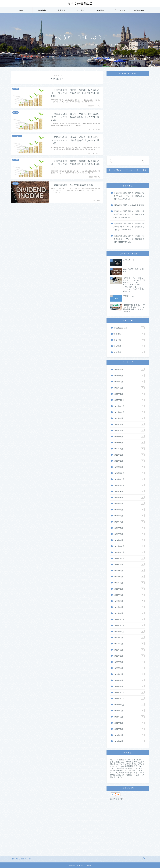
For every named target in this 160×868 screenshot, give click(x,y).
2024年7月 (129, 503)
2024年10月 (129, 485)
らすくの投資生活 (80, 3)
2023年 (24, 859)
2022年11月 (129, 625)
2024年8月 (129, 497)
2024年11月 (129, 479)
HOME (22, 10)
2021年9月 (129, 710)
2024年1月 (129, 540)
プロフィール (120, 10)
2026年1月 (129, 394)
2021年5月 (129, 735)
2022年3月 (129, 674)
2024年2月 (129, 534)
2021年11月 (129, 698)
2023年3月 (129, 601)
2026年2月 (129, 388)
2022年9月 (129, 637)
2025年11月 (129, 406)
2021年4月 (129, 741)
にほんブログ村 (116, 799)
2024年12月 (129, 473)
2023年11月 (129, 552)
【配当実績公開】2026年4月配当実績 (129, 205)
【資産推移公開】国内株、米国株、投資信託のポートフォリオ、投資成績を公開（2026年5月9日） (129, 196)
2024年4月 (129, 522)
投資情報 (42, 10)
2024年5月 (129, 516)
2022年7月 (129, 650)
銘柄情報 (100, 10)
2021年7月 (129, 723)
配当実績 (81, 10)
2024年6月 (129, 510)
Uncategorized (129, 328)
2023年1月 (129, 613)
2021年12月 (129, 692)
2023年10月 (129, 558)
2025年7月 (129, 430)
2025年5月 (129, 442)
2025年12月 (129, 400)
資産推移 (62, 10)
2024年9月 (129, 491)
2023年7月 (129, 576)
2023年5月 (129, 589)
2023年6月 (129, 583)
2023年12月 (129, 546)
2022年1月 (129, 686)
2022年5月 (129, 662)
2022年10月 (129, 631)
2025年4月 (129, 449)
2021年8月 (129, 717)
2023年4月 (129, 595)
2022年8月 (129, 644)
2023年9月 (129, 564)
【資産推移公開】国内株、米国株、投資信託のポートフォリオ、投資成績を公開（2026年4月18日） (129, 239)
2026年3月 (129, 381)
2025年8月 (129, 424)
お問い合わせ (139, 10)
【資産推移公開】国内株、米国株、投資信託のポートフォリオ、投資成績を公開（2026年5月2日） (129, 214)
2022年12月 (129, 619)
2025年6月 (129, 436)
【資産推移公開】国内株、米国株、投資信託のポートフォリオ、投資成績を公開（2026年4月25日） (129, 227)
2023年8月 (129, 570)
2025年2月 (129, 461)
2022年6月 (129, 656)
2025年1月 (129, 467)
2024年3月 (129, 528)
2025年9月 (129, 418)
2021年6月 (129, 729)
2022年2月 (129, 680)
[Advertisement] (128, 114)
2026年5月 (129, 369)
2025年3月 (129, 455)
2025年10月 (129, 412)
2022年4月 (129, 668)
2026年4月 (129, 375)
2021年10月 (129, 704)
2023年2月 (129, 607)
